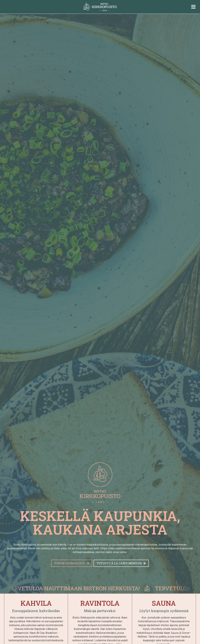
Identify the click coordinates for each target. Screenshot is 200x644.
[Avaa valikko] (193, 7)
